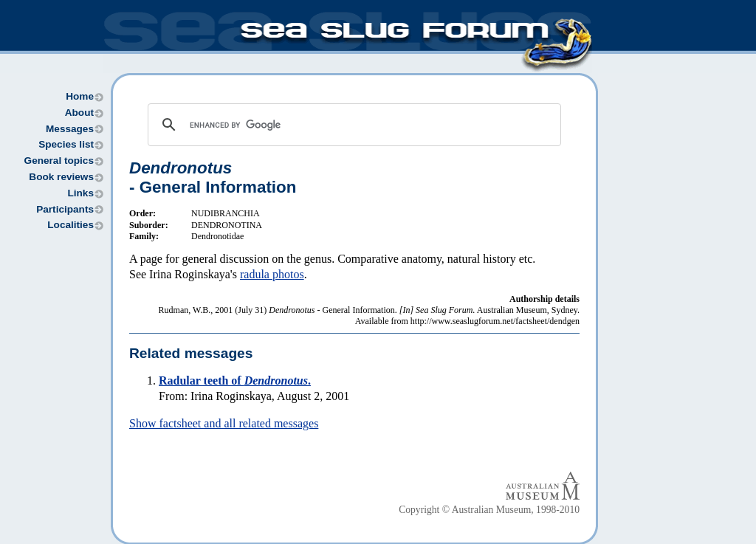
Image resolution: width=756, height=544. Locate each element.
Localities (71, 225)
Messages (70, 129)
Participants (65, 209)
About (79, 113)
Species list (66, 144)
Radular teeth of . (235, 381)
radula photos (272, 274)
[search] (352, 125)
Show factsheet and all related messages (224, 423)
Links (80, 193)
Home (80, 96)
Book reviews (61, 177)
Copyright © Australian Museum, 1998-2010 (489, 510)
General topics (59, 161)
